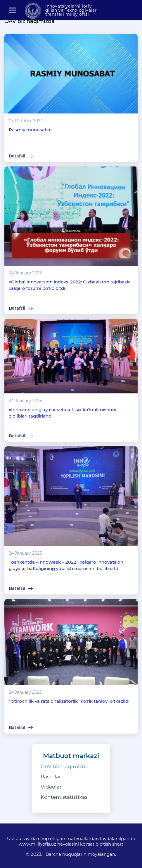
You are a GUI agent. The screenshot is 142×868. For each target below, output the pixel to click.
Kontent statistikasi (65, 797)
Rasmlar (51, 777)
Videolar (51, 787)
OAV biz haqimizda (65, 766)
